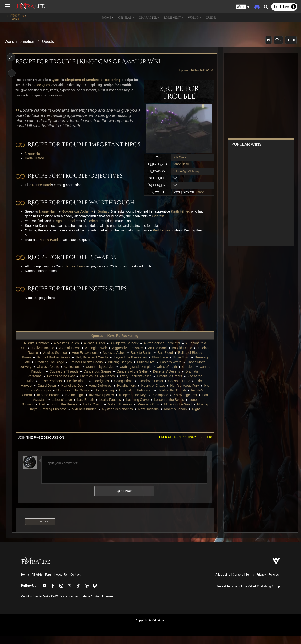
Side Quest (178, 157)
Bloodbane (160, 365)
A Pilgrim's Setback (124, 351)
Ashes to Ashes (114, 361)
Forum (49, 583)
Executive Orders (169, 384)
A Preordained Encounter (162, 351)
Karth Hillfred (35, 166)
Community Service (100, 375)
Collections (72, 375)
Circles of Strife (48, 375)
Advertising (223, 583)
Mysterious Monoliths (117, 417)
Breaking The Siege (50, 370)
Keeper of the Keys (133, 403)
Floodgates (101, 389)
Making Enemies (120, 412)
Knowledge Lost (185, 403)
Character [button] (149, 18)
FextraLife (223, 594)
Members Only (148, 412)
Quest (57, 80)
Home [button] (108, 18)
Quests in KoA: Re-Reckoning (115, 344)
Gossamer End (179, 389)
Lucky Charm (92, 412)
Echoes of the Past (61, 384)
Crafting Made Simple (135, 375)
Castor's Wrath (170, 370)
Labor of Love (62, 408)
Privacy (261, 583)
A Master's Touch (66, 351)
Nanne (198, 192)
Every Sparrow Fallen (135, 384)
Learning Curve (137, 408)
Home (25, 583)
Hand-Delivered (100, 394)
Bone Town (181, 365)
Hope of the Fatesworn (136, 398)
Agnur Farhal (66, 229)
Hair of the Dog (72, 394)
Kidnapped (160, 403)
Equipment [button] (174, 18)
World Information (19, 42)
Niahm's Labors (175, 417)
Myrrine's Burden (84, 417)
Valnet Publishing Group (264, 594)
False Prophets (50, 389)
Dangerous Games (97, 379)
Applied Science (55, 361)
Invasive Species (101, 403)
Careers (238, 583)
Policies (274, 583)
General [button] (126, 18)
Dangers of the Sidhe (132, 379)
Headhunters (126, 394)
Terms (250, 583)
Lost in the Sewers (64, 412)
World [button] (194, 18)
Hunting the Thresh (172, 398)
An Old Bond (157, 356)
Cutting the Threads (64, 379)
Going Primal (123, 389)
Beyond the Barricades (130, 365)
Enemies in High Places (97, 384)
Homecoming (104, 398)
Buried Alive (146, 370)
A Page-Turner (94, 351)
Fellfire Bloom (77, 389)
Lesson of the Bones (169, 408)
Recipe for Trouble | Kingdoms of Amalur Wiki (89, 62)
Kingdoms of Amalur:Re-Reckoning (94, 80)
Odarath (159, 224)
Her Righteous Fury (184, 394)
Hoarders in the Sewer (73, 398)
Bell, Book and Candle (92, 365)
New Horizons (148, 417)
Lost (42, 412)
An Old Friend (182, 356)
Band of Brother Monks (53, 365)
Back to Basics (141, 361)
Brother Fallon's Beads (86, 370)
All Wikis (37, 583)
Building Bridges (120, 370)
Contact (75, 583)
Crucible (188, 375)
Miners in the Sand (178, 412)
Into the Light (74, 403)
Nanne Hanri (179, 164)
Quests (48, 42)
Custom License (102, 604)
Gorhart (104, 219)
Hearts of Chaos (153, 394)
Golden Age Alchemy (184, 171)
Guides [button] (212, 18)
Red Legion (162, 238)
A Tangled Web (96, 356)
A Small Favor (69, 356)
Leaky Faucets (110, 408)
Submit (124, 499)
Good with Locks (150, 389)
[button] (243, 7)
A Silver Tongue (42, 356)
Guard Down (46, 394)
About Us (62, 583)
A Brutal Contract (36, 351)
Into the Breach (48, 403)
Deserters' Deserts (166, 379)
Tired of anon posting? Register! (184, 445)
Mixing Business (54, 417)
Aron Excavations (85, 361)
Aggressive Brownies (127, 356)
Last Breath (85, 408)
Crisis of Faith (167, 375)
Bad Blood (165, 361)
